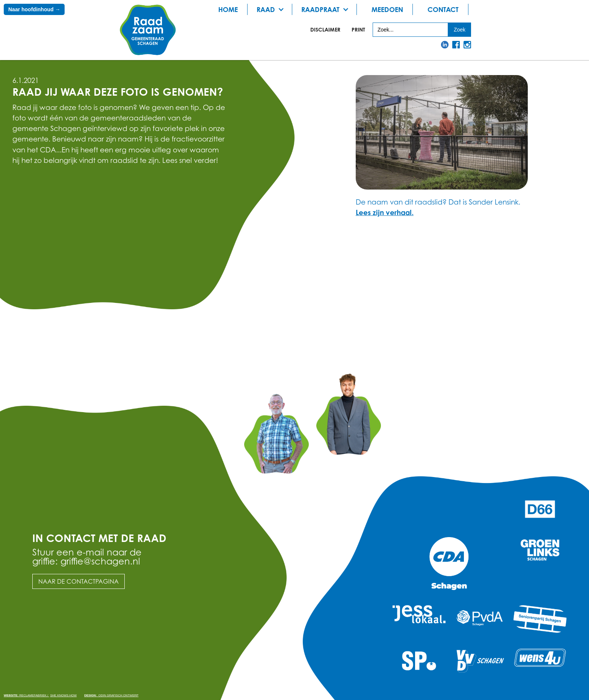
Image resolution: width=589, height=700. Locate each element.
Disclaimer (325, 29)
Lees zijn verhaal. (385, 212)
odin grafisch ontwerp (111, 695)
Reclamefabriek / (26, 695)
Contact (443, 9)
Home (228, 9)
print (358, 29)
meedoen (387, 9)
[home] (148, 30)
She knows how (63, 695)
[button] (273, 9)
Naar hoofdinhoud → (34, 9)
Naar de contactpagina (79, 581)
